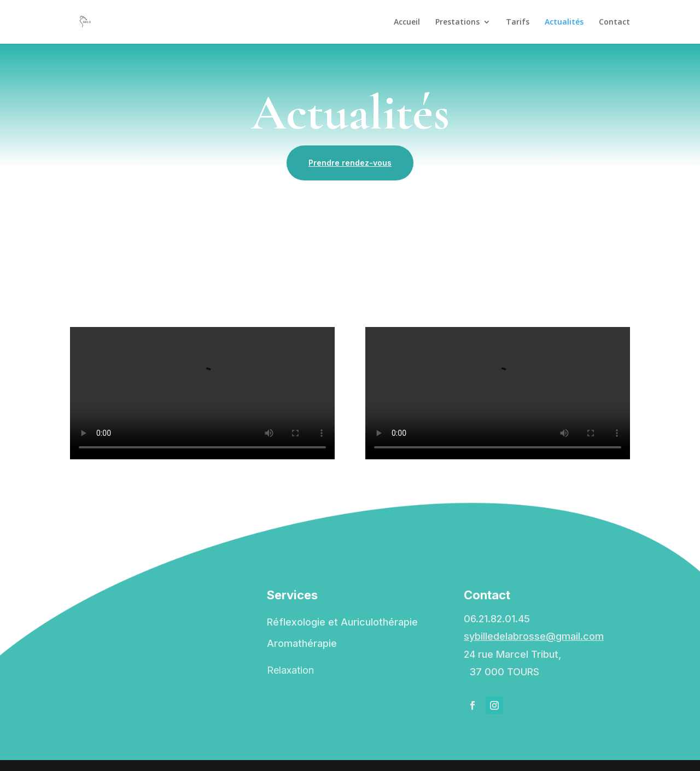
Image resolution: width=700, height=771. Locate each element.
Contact (614, 22)
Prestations (457, 22)
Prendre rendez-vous (350, 163)
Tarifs (518, 22)
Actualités (564, 22)
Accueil (407, 22)
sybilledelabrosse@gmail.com (534, 636)
